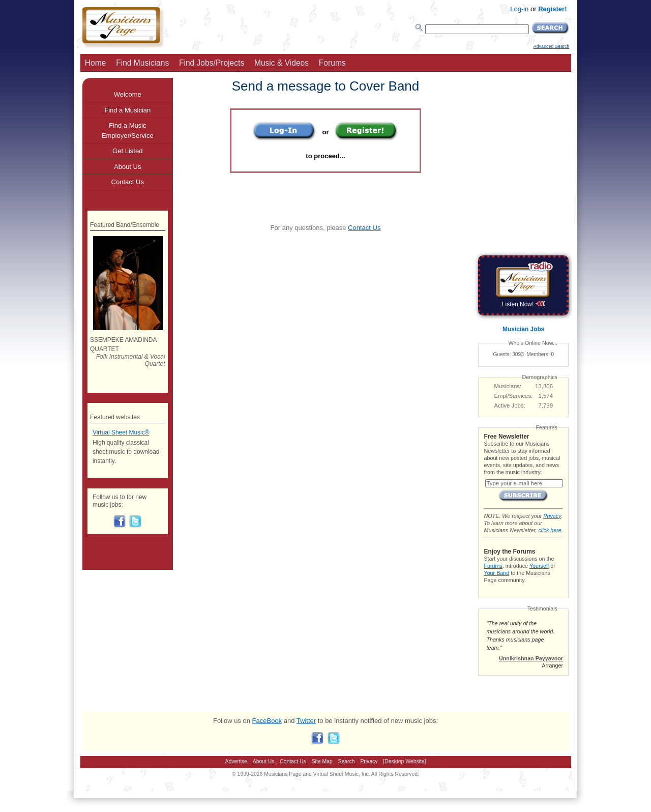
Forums (332, 63)
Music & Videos (282, 63)
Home (96, 63)
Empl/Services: (514, 396)
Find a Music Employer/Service (128, 130)
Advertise (236, 761)
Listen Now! (524, 304)
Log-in (519, 9)
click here (550, 530)
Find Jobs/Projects (212, 63)
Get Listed (127, 151)
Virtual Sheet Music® (121, 432)
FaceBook (267, 721)
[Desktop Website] (404, 761)
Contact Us (364, 228)
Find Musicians (142, 63)
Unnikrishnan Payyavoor (531, 658)
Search (347, 761)
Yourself (539, 566)
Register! (552, 9)
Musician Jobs (523, 329)
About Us (127, 167)
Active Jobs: (510, 405)
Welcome (128, 94)
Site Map (322, 761)
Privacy (552, 516)
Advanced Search (551, 46)
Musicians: (508, 386)
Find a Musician (127, 110)
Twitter (306, 721)
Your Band (496, 573)
